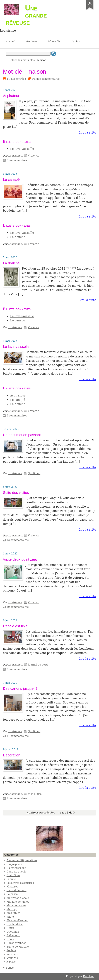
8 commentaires (17, 160)
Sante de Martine (18, 947)
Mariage (12, 909)
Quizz (10, 928)
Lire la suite (87, 133)
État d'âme (14, 875)
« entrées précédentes (41, 813)
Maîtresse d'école (18, 898)
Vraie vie (33, 156)
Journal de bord (38, 665)
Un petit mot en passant (22, 435)
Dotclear (89, 976)
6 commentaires (17, 416)
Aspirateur (11, 96)
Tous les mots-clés (23, 60)
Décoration (12, 755)
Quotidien (34, 473)
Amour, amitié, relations (22, 860)
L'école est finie (15, 626)
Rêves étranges (16, 943)
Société (11, 950)
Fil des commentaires (46, 79)
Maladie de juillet (18, 902)
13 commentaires (18, 540)
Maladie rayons (16, 905)
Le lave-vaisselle (22, 149)
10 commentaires (18, 607)
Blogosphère (15, 864)
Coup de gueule (17, 872)
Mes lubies (35, 794)
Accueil (7, 60)
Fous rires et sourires (20, 883)
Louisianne (15, 156)
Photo (10, 917)
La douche (18, 237)
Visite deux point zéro (20, 559)
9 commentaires (17, 669)
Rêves (10, 939)
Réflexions (13, 935)
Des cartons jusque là (20, 689)
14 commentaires (18, 736)
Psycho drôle (15, 924)
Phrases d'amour (17, 920)
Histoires (12, 887)
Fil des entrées (16, 79)
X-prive (11, 962)
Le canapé (11, 180)
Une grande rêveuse (26, 15)
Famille (11, 879)
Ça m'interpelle (16, 868)
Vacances (13, 954)
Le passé (12, 894)
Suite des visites (16, 493)
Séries (10, 968)
